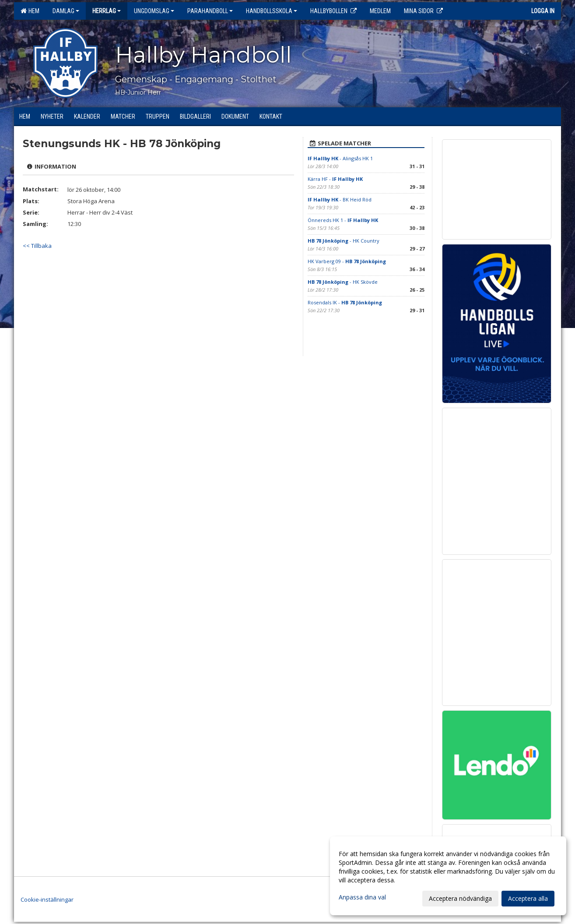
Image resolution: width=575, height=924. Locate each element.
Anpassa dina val (362, 897)
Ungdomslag (154, 11)
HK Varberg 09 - (347, 261)
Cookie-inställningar (47, 899)
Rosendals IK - (345, 302)
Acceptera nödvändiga (460, 898)
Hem (30, 11)
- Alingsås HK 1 (340, 158)
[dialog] (448, 876)
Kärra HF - (335, 179)
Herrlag (107, 11)
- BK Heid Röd (340, 199)
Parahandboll (210, 11)
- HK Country (344, 241)
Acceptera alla (528, 898)
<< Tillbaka (37, 246)
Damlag (66, 11)
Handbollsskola (272, 11)
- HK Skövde (343, 282)
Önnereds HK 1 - (343, 220)
